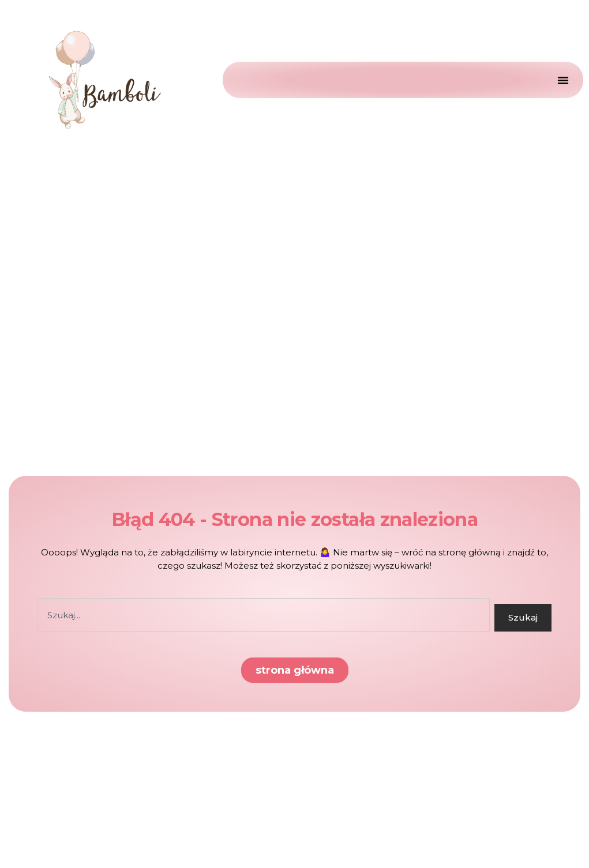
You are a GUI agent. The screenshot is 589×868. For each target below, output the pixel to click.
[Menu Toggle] (560, 80)
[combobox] (264, 615)
